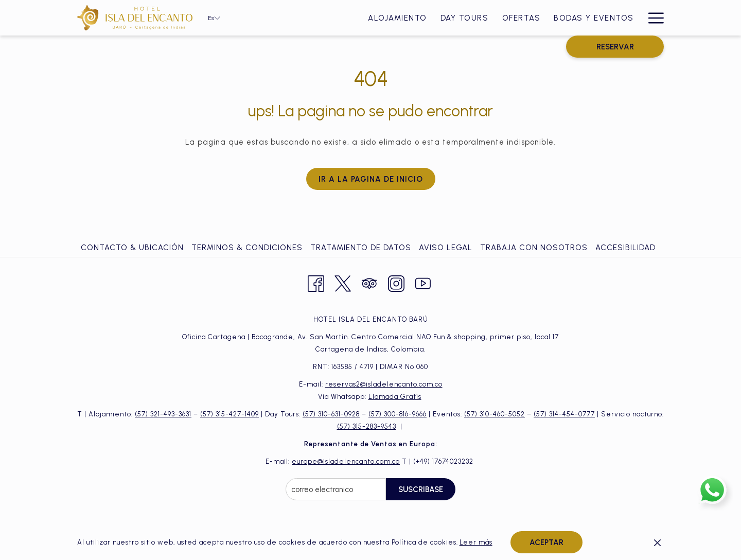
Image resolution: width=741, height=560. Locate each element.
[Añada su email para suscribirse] (336, 489)
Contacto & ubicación (132, 248)
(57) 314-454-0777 (564, 414)
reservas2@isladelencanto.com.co (384, 384)
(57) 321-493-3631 (163, 414)
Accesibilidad (625, 248)
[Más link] (652, 18)
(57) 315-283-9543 (367, 426)
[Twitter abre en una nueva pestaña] (343, 282)
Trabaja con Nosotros (534, 248)
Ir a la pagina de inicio (371, 179)
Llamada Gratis (395, 397)
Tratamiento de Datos (361, 248)
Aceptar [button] (546, 542)
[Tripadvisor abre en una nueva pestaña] (369, 282)
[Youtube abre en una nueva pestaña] (423, 282)
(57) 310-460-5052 (495, 414)
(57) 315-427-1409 (230, 414)
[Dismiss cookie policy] (657, 542)
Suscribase (421, 489)
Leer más (476, 542)
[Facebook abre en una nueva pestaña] (316, 282)
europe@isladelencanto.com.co (346, 461)
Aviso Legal (446, 248)
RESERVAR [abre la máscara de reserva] (615, 47)
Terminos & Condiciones (247, 248)
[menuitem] (267, 18)
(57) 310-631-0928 (331, 414)
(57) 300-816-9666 (398, 414)
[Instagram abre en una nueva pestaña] (396, 282)
